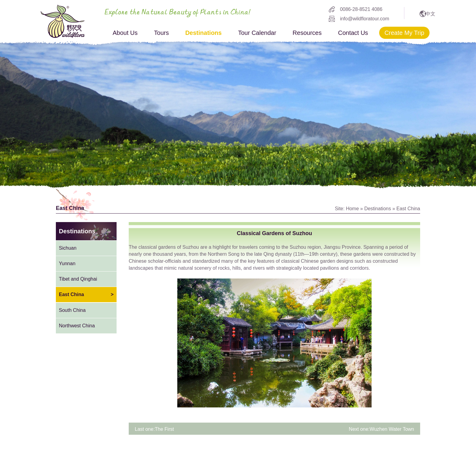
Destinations (203, 33)
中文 (430, 14)
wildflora (63, 21)
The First (164, 429)
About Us (125, 33)
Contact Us (353, 33)
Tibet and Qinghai (78, 279)
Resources (307, 33)
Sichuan (68, 248)
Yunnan (67, 263)
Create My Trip (404, 33)
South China (72, 310)
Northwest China (77, 326)
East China (408, 209)
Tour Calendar (257, 33)
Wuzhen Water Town (392, 429)
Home (352, 209)
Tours (161, 33)
